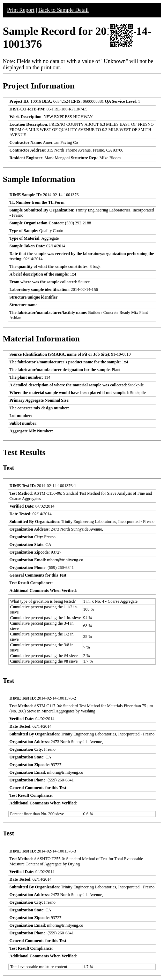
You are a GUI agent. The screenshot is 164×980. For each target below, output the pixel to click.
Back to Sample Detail (64, 10)
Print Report (21, 10)
